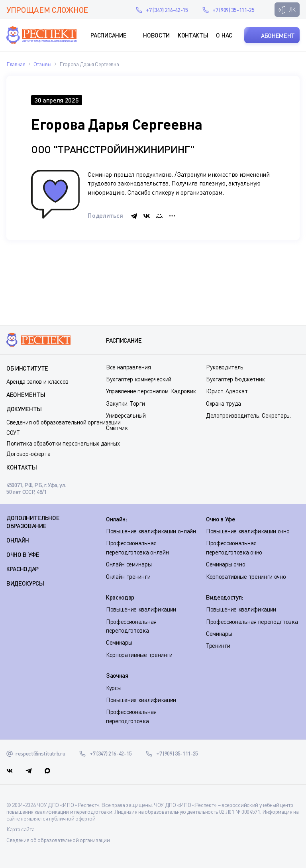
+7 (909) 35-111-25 (233, 10)
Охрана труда (224, 403)
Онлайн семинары (129, 564)
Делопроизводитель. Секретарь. (248, 415)
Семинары (119, 642)
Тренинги (218, 645)
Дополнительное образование (33, 522)
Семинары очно (226, 564)
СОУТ (13, 432)
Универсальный (126, 415)
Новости (156, 35)
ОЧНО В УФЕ (23, 554)
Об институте (27, 368)
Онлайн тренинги (128, 576)
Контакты (193, 35)
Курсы (114, 688)
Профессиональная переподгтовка (252, 621)
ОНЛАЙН (18, 540)
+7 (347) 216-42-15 (167, 10)
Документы (24, 409)
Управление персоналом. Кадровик (151, 391)
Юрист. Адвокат (227, 391)
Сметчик (117, 428)
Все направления (128, 367)
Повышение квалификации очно (248, 531)
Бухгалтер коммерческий (139, 379)
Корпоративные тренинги (139, 655)
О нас (224, 35)
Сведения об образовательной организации (64, 422)
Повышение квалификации (141, 609)
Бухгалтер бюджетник (235, 379)
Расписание (108, 35)
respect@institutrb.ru (118, 10)
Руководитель (225, 367)
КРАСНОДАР (23, 569)
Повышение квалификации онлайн (151, 531)
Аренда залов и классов (37, 381)
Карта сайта (20, 829)
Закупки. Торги (126, 403)
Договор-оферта (28, 454)
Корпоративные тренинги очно (246, 576)
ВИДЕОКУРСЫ (25, 583)
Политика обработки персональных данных (63, 443)
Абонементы (26, 395)
